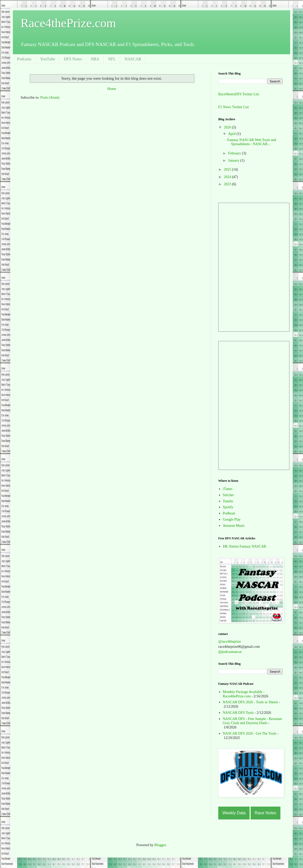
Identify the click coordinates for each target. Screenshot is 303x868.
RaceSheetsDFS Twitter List (239, 94)
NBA (95, 59)
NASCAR (133, 59)
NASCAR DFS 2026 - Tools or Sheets (250, 702)
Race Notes (266, 813)
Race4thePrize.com (68, 23)
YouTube (48, 59)
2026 (228, 127)
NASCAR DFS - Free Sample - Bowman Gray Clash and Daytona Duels (252, 721)
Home (112, 89)
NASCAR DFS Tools (238, 713)
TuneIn (228, 501)
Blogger (160, 845)
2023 (228, 184)
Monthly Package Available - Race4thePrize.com (244, 694)
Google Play (232, 519)
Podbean (229, 513)
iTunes (228, 489)
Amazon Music (234, 526)
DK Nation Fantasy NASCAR (245, 546)
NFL (112, 59)
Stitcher (229, 495)
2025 (228, 169)
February (235, 153)
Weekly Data (234, 813)
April (232, 134)
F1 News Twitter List (234, 107)
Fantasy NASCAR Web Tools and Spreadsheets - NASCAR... (252, 142)
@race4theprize (230, 641)
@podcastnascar (230, 652)
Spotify (228, 507)
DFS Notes (73, 59)
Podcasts (24, 59)
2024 (228, 177)
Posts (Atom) (50, 98)
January (234, 160)
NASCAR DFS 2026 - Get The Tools (250, 733)
